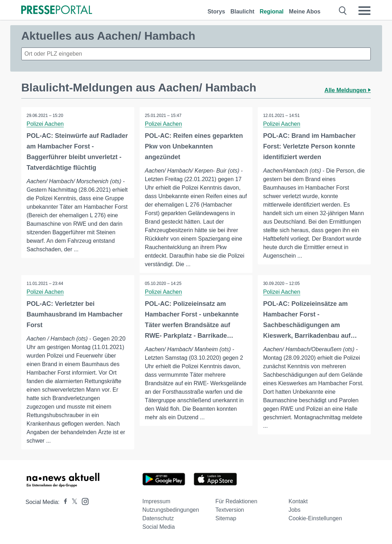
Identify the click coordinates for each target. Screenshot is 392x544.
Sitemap (226, 518)
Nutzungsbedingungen (171, 510)
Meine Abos (305, 12)
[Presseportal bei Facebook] (63, 502)
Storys (216, 12)
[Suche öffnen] (343, 11)
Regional (272, 12)
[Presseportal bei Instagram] (83, 501)
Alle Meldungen (348, 90)
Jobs (295, 510)
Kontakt (298, 501)
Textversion (230, 510)
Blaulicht (243, 12)
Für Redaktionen (236, 501)
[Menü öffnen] (364, 11)
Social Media (159, 527)
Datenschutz (158, 518)
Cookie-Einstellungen (315, 518)
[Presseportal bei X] (72, 502)
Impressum (156, 501)
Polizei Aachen (45, 124)
